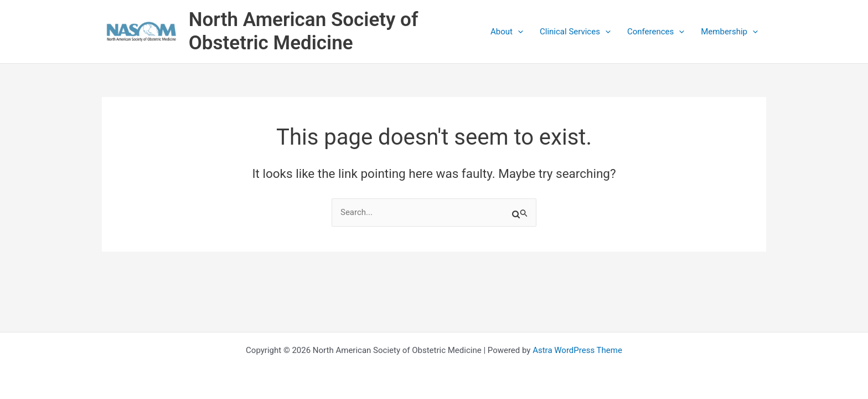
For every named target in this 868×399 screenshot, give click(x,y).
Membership (729, 32)
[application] (518, 32)
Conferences (656, 32)
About (507, 32)
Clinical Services (575, 32)
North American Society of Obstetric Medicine (304, 31)
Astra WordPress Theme (577, 350)
